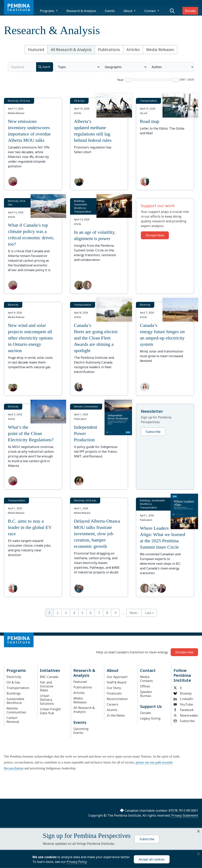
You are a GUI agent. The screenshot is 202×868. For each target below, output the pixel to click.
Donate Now (155, 235)
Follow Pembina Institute (182, 675)
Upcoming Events (81, 731)
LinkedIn (183, 699)
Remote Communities (16, 710)
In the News (116, 715)
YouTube (183, 704)
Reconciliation (117, 699)
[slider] (128, 80)
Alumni (112, 710)
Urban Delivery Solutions (47, 700)
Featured (36, 50)
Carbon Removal (13, 720)
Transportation (18, 688)
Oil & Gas (13, 682)
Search (43, 67)
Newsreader (185, 715)
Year (120, 80)
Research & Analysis (81, 11)
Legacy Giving (150, 718)
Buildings (14, 693)
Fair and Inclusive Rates (47, 686)
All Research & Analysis (71, 50)
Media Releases (160, 50)
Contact (150, 11)
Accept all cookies (152, 859)
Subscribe (153, 432)
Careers (113, 704)
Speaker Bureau (146, 694)
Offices (145, 686)
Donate (190, 11)
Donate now (184, 652)
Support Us (151, 706)
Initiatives (50, 670)
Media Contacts (146, 679)
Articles (133, 50)
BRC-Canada (49, 677)
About (128, 11)
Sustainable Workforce (15, 701)
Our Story (114, 688)
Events (110, 11)
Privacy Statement (185, 815)
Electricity (14, 677)
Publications (109, 50)
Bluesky (183, 693)
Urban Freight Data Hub (50, 711)
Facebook (184, 710)
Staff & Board (116, 682)
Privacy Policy (77, 862)
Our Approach (117, 677)
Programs (47, 11)
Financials (114, 693)
